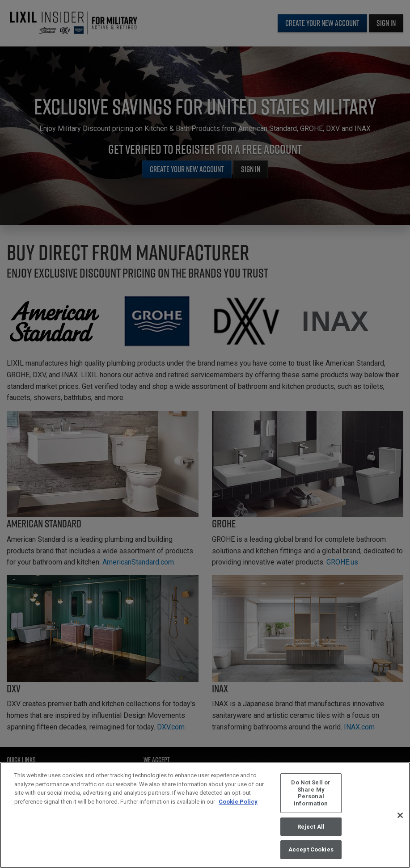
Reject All (311, 828)
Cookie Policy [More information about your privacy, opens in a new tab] (238, 803)
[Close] (400, 817)
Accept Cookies (311, 851)
